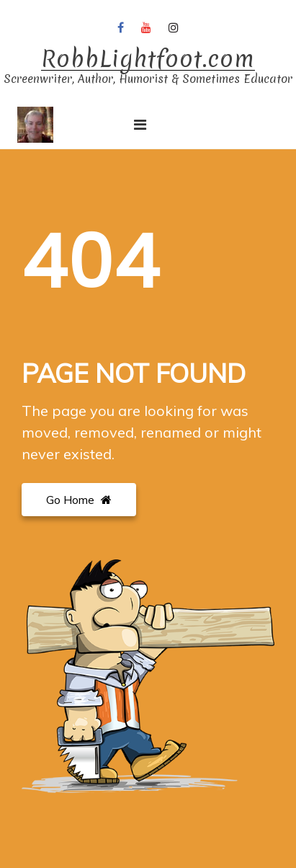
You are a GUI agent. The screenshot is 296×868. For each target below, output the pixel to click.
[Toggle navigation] (140, 125)
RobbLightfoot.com (148, 59)
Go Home (79, 500)
